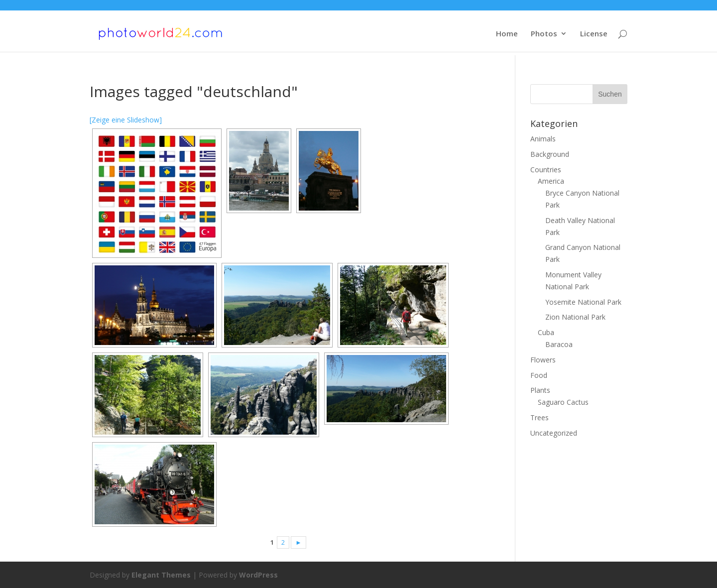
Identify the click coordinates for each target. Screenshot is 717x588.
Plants (540, 390)
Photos (544, 34)
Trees (539, 417)
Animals (543, 139)
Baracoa (559, 344)
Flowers (543, 360)
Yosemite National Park (583, 302)
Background (550, 154)
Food (539, 375)
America (551, 181)
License (594, 34)
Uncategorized (554, 433)
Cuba (546, 332)
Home (507, 34)
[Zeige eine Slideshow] (126, 120)
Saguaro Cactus (563, 402)
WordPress (258, 575)
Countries (546, 170)
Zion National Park (575, 317)
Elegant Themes (161, 575)
